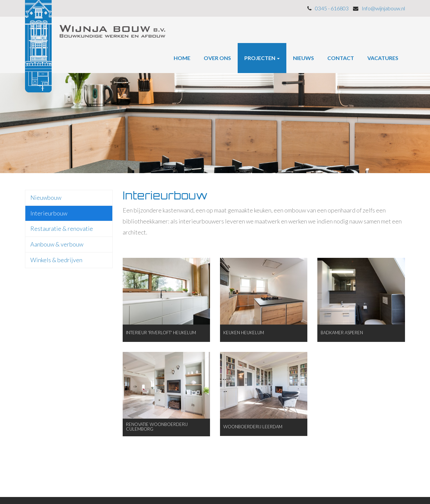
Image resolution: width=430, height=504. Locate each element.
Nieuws (303, 58)
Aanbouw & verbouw (57, 244)
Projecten (262, 58)
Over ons (217, 58)
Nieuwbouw (46, 197)
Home (182, 58)
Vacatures (383, 58)
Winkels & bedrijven (56, 260)
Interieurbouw (49, 213)
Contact (341, 58)
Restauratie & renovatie (62, 228)
